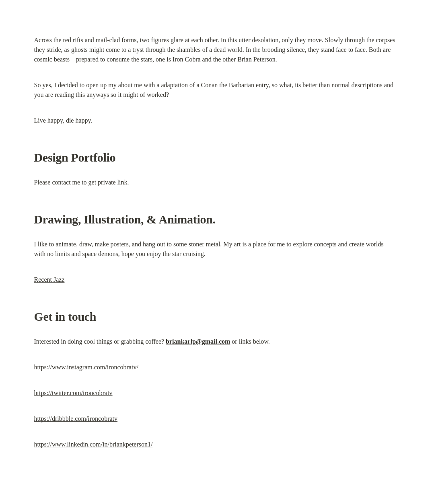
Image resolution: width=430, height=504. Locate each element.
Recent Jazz (49, 280)
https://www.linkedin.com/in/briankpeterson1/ (94, 444)
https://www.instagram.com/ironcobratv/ (86, 367)
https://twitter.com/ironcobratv (73, 393)
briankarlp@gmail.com (198, 341)
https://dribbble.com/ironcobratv (76, 419)
